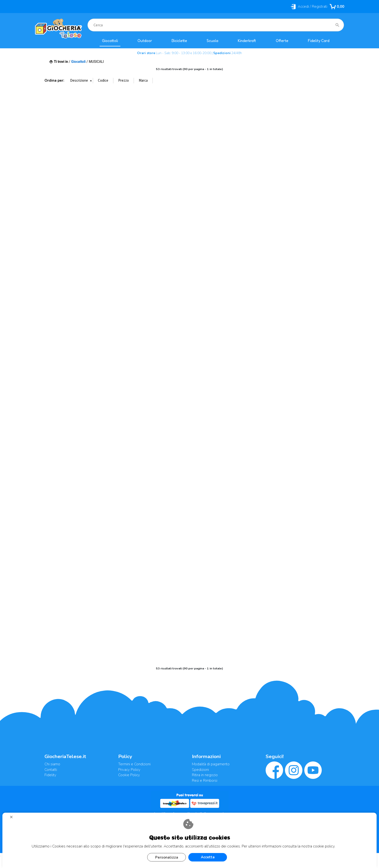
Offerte (282, 41)
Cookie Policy (129, 775)
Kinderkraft (247, 41)
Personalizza (167, 857)
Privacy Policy (129, 770)
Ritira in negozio (205, 775)
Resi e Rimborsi (205, 781)
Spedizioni (200, 770)
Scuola (212, 41)
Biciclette (179, 41)
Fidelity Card (319, 41)
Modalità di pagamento (211, 764)
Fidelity (50, 775)
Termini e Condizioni (134, 764)
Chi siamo (52, 764)
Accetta (208, 857)
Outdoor (145, 41)
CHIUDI (13, 819)
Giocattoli (110, 41)
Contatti (51, 770)
